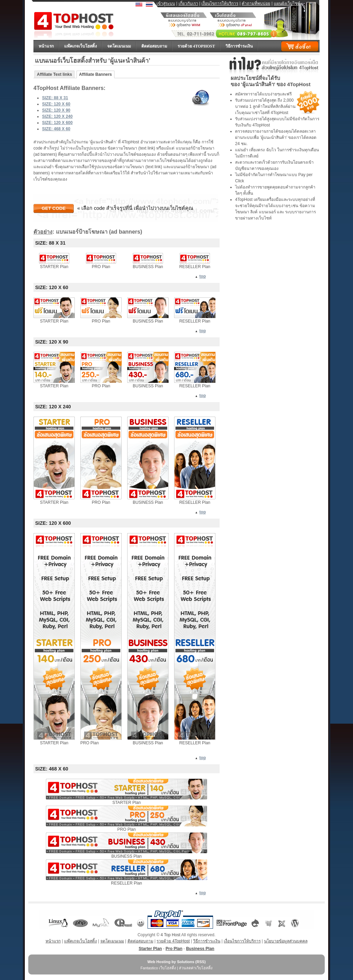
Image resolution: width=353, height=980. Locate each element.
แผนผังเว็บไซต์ (287, 3)
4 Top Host (170, 935)
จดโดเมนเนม (119, 46)
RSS (200, 962)
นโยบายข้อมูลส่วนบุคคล (286, 941)
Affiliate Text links (54, 74)
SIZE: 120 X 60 (56, 104)
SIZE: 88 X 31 (55, 98)
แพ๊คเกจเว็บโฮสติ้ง (80, 46)
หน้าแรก (46, 46)
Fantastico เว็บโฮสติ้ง (158, 968)
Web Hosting (159, 962)
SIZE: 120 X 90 (56, 110)
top (203, 276)
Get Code (54, 208)
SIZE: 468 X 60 (56, 129)
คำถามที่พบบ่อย (256, 3)
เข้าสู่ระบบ (166, 3)
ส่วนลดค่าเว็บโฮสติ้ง (196, 968)
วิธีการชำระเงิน (239, 46)
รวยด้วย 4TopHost (196, 46)
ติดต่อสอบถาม (154, 46)
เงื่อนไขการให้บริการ (220, 3)
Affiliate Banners (95, 74)
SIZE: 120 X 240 (57, 116)
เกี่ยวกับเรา (188, 3)
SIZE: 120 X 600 (57, 123)
